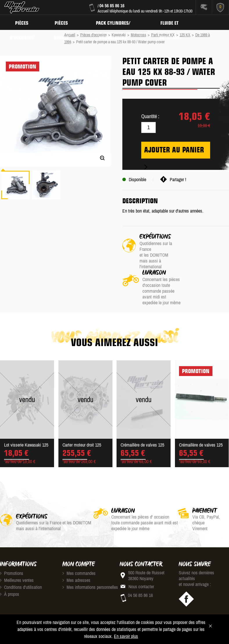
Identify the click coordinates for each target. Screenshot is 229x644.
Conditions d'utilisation (21, 557)
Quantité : (150, 116)
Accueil (70, 35)
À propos (10, 564)
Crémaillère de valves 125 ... (142, 416)
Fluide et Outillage (174, 22)
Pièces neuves (63, 22)
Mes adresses (76, 551)
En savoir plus (126, 636)
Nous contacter (141, 557)
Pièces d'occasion (23, 22)
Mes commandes (79, 544)
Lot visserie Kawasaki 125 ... (26, 416)
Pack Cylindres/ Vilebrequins (116, 22)
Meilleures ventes (17, 551)
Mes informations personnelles (90, 557)
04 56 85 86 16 (112, 6)
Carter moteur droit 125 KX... (82, 416)
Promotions (12, 544)
